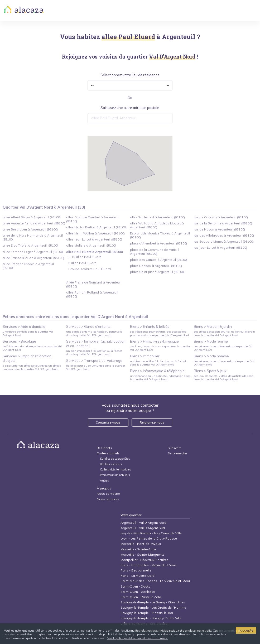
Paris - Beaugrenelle (136, 570)
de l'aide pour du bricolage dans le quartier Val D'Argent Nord (32, 348)
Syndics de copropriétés (115, 459)
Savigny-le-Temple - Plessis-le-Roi (147, 613)
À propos (104, 488)
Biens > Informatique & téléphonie (157, 371)
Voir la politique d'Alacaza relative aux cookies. (138, 638)
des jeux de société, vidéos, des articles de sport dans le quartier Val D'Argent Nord (224, 378)
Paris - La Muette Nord (138, 576)
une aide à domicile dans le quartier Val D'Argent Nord (28, 333)
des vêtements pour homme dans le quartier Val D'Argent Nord (224, 363)
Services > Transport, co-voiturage (94, 361)
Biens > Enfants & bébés (150, 326)
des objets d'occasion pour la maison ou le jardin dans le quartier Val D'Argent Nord (224, 333)
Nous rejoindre (108, 499)
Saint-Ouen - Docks (135, 586)
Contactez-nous (108, 422)
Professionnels (108, 453)
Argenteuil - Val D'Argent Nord (143, 523)
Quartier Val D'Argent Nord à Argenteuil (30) (44, 207)
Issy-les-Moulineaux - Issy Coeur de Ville (151, 533)
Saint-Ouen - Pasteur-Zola (141, 597)
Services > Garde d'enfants (88, 326)
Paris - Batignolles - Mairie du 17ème (149, 565)
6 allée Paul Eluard (82, 263)
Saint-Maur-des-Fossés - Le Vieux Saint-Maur (155, 581)
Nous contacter (108, 494)
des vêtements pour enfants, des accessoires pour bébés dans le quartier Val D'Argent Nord (159, 333)
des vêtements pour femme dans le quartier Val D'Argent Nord (224, 348)
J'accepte (246, 630)
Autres (104, 481)
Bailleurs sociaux (111, 464)
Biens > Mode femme (211, 341)
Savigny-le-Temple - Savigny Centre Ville (151, 618)
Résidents (104, 448)
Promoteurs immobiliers (115, 475)
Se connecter (177, 453)
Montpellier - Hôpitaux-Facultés (145, 560)
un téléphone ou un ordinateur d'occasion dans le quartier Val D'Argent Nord (160, 378)
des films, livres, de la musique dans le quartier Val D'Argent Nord (160, 348)
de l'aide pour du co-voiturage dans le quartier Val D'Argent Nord (96, 367)
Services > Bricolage (19, 341)
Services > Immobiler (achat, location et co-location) (96, 343)
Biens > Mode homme (211, 356)
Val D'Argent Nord (107, 317)
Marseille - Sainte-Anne (138, 549)
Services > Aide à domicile (24, 326)
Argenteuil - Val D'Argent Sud (143, 528)
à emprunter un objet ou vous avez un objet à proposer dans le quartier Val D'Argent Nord (32, 367)
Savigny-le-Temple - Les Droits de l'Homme (153, 607)
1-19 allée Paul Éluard (85, 257)
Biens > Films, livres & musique (154, 341)
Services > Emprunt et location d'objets (27, 358)
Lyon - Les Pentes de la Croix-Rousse (149, 538)
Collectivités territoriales (115, 470)
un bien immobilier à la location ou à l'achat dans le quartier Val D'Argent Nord (94, 353)
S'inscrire (175, 448)
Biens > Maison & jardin (213, 326)
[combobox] (130, 118)
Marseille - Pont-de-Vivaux (141, 544)
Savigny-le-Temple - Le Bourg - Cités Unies (153, 602)
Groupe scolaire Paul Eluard (90, 269)
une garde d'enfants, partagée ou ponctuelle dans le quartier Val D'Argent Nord (94, 333)
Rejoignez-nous (152, 422)
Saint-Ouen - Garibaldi (138, 592)
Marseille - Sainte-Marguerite (143, 554)
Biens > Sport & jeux (210, 371)
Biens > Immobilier (145, 356)
